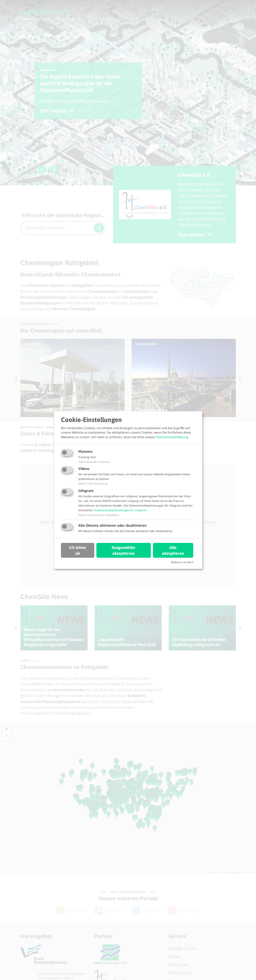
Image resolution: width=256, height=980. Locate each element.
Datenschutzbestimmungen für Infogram (120, 510)
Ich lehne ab (77, 550)
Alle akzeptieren (173, 550)
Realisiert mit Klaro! (182, 562)
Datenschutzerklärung (172, 437)
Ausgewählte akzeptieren (123, 550)
